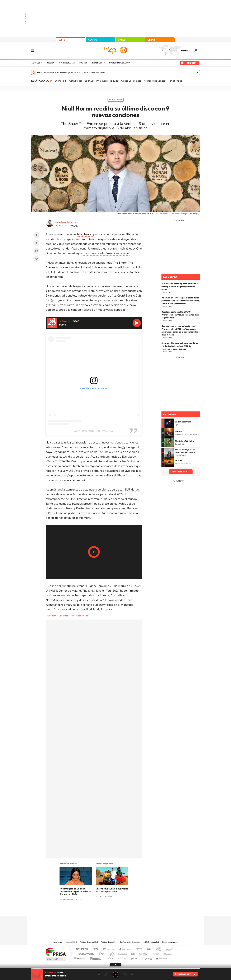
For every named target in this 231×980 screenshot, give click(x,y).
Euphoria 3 (61, 81)
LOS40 (62, 40)
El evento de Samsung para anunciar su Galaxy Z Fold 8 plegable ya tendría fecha (180, 287)
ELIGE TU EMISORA (184, 974)
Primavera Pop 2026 (107, 81)
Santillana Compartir (125, 950)
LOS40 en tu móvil (151, 942)
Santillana (110, 950)
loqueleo (147, 958)
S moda (134, 958)
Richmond (80, 958)
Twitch (127, 911)
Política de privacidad (89, 942)
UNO (102, 953)
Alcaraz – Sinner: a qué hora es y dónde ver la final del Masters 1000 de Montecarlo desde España (180, 346)
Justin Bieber (75, 81)
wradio (111, 953)
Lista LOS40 (37, 63)
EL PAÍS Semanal (144, 953)
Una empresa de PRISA (56, 952)
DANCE (122, 40)
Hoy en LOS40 (98, 63)
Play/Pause (94, 552)
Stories (133, 911)
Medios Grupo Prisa (56, 959)
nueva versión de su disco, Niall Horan (114, 490)
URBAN (151, 40)
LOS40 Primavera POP (120, 63)
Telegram (36, 259)
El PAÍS (82, 950)
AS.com (147, 950)
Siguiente (132, 974)
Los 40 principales (96, 950)
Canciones (63, 616)
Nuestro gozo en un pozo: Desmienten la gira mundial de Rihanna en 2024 (75, 891)
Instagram (98, 911)
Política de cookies (109, 942)
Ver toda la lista (179, 472)
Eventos (83, 63)
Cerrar (198, 73)
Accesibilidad (71, 942)
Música (51, 63)
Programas (69, 63)
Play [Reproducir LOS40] (115, 974)
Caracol (168, 950)
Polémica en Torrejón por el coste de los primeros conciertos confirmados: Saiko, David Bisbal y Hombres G (181, 301)
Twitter (36, 243)
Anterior (99, 974)
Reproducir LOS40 (137, 323)
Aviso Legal (57, 942)
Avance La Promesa (131, 81)
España (184, 51)
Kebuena (165, 953)
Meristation (161, 958)
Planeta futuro (155, 953)
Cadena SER (138, 950)
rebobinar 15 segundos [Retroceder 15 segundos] (106, 974)
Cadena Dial (133, 953)
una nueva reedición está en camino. (106, 253)
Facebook (36, 235)
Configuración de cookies (130, 942)
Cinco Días (122, 953)
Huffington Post (86, 953)
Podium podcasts (109, 958)
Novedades (116, 100)
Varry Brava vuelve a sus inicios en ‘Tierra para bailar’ (112, 890)
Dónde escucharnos (170, 942)
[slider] (115, 968)
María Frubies (175, 81)
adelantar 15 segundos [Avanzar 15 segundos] (125, 974)
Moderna (95, 958)
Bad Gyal (89, 81)
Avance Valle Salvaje (154, 81)
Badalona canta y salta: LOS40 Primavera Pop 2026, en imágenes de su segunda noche (180, 315)
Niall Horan (51, 616)
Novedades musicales (81, 616)
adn (157, 950)
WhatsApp (36, 251)
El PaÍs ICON (122, 958)
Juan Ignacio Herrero (67, 222)
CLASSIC (93, 40)
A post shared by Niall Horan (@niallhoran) (94, 431)
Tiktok (104, 911)
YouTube (110, 911)
